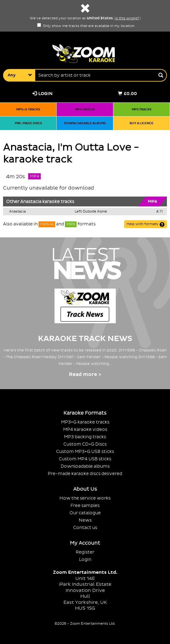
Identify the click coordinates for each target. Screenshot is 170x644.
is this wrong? (127, 18)
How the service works (85, 498)
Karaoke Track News (85, 339)
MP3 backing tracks (85, 437)
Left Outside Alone (91, 212)
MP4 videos (85, 109)
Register (85, 552)
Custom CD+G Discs (85, 444)
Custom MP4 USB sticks (85, 459)
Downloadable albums (85, 123)
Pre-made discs (28, 123)
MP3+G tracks (28, 109)
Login (43, 94)
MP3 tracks (142, 109)
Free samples (85, 506)
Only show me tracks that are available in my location (86, 26)
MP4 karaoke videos (85, 429)
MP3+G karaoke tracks (85, 422)
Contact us (85, 528)
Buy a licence (142, 123)
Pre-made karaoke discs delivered (85, 474)
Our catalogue (85, 513)
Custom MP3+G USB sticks (85, 452)
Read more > (85, 374)
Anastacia (31, 202)
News (85, 520)
